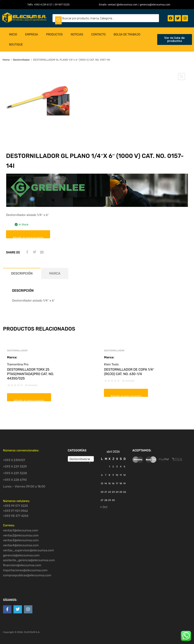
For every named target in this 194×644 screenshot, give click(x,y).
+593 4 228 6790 (15, 480)
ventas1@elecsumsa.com (21, 530)
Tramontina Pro (18, 364)
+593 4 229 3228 (15, 473)
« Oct (104, 507)
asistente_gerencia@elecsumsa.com (29, 560)
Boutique (16, 45)
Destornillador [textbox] (80, 459)
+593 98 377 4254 (16, 516)
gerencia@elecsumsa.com (21, 555)
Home (6, 60)
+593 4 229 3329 (15, 467)
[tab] (22, 273)
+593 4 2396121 (14, 460)
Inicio (13, 35)
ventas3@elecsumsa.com (21, 540)
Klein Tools (111, 364)
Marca (55, 273)
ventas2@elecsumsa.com (21, 535)
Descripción (22, 273)
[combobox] (81, 459)
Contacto (99, 35)
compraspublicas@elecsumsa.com (27, 575)
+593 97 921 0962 (15, 511)
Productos (54, 35)
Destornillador (21, 60)
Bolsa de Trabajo (127, 35)
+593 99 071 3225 (15, 506)
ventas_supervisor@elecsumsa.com (28, 550)
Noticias (77, 35)
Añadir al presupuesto (28, 237)
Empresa (32, 35)
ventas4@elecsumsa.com (21, 545)
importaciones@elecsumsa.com (25, 570)
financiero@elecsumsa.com (22, 565)
